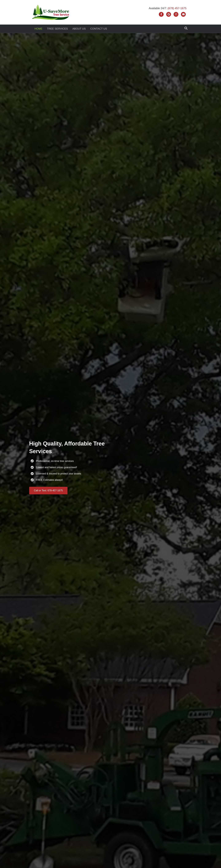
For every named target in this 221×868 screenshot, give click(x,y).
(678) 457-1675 (177, 8)
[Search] (186, 28)
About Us (79, 29)
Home (38, 29)
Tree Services (57, 29)
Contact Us (99, 29)
